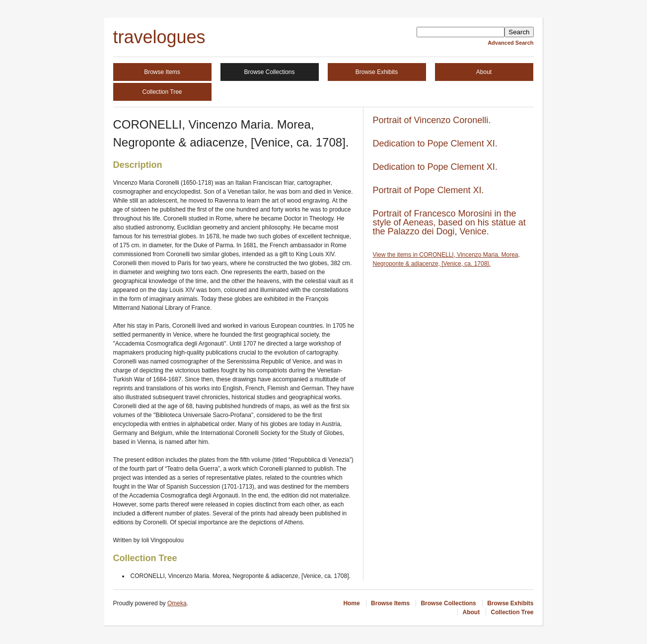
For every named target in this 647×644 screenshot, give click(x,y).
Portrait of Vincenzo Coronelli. (432, 120)
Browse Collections (269, 72)
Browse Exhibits (377, 72)
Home (351, 603)
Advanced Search (510, 43)
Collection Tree (162, 92)
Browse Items (162, 72)
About (484, 72)
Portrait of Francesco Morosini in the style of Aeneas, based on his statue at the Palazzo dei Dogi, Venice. (449, 222)
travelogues (159, 37)
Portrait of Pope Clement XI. (429, 190)
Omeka (177, 603)
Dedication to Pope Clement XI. (435, 143)
